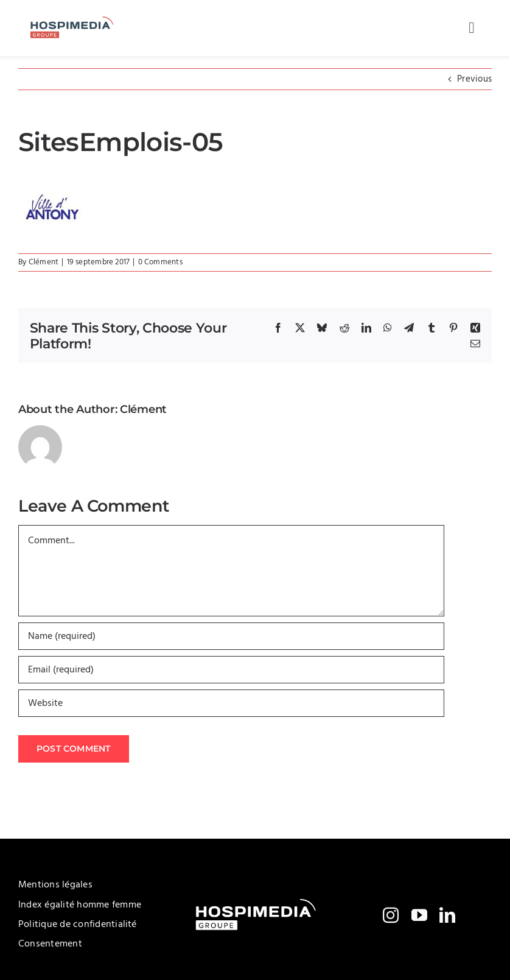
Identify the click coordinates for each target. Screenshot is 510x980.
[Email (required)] (231, 670)
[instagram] (391, 915)
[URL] (231, 703)
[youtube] (419, 915)
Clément (44, 262)
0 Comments (160, 262)
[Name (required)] (231, 636)
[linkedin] (447, 915)
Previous (474, 79)
